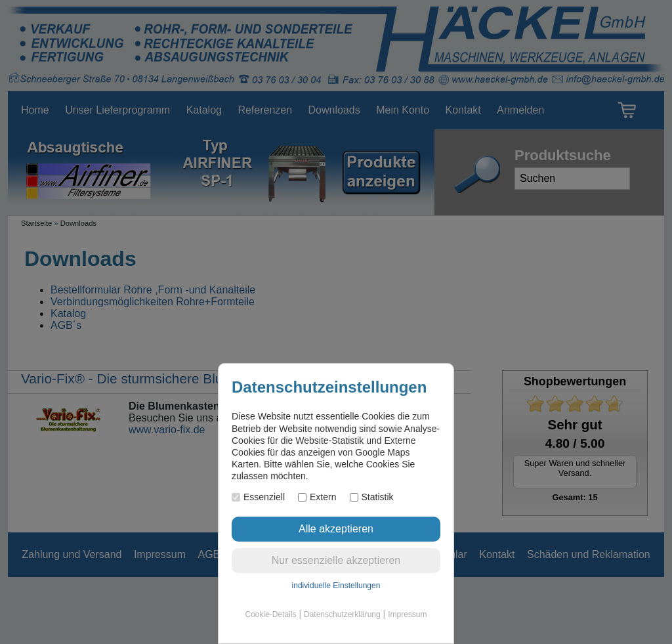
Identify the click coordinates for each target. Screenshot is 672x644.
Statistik (372, 497)
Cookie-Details (271, 614)
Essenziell (258, 497)
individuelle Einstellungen (336, 586)
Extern (317, 497)
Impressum (407, 614)
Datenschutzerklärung (342, 614)
